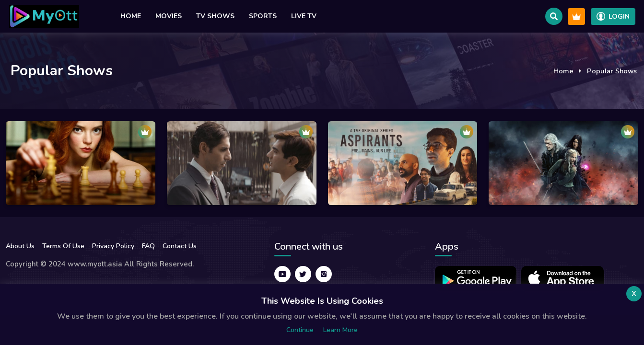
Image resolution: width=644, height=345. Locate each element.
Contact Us (180, 246)
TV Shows (215, 16)
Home (131, 16)
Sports (263, 16)
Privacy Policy (113, 246)
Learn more (340, 330)
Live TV (304, 16)
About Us (20, 246)
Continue (300, 330)
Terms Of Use (63, 246)
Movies (169, 16)
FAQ (148, 246)
